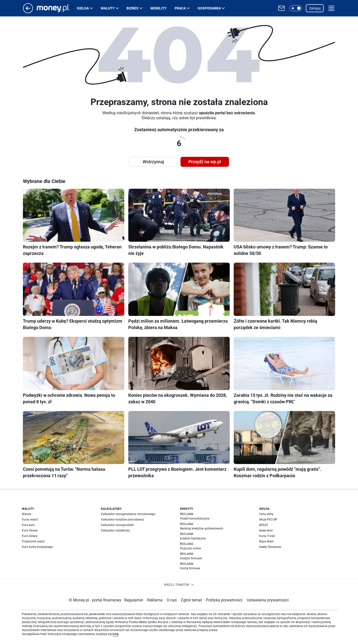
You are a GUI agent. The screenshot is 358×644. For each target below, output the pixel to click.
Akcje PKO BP (268, 520)
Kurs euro (28, 525)
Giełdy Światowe (270, 547)
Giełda (83, 8)
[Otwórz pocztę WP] (281, 8)
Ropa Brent (266, 541)
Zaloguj (315, 8)
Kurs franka (30, 530)
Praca (180, 8)
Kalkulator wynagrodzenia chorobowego (128, 514)
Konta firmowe (190, 568)
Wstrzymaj (153, 162)
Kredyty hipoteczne (193, 538)
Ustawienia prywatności (267, 600)
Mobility (158, 8)
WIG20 (264, 525)
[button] (296, 8)
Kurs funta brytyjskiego (37, 547)
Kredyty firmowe (191, 558)
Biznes (133, 8)
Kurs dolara (30, 536)
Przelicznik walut (33, 541)
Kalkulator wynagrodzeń (117, 525)
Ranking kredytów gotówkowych (202, 528)
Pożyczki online (190, 548)
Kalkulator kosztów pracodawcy (122, 520)
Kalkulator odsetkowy (115, 530)
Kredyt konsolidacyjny (195, 519)
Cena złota (266, 514)
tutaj (115, 634)
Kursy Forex (267, 536)
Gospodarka (209, 8)
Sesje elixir (266, 530)
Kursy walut (30, 520)
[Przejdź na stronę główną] (28, 12)
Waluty (108, 8)
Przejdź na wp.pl (205, 162)
